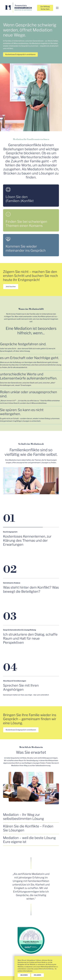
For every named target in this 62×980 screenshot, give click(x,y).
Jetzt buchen (11, 287)
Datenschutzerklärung (46, 969)
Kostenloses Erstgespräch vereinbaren (20, 54)
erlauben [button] (37, 975)
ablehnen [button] (24, 975)
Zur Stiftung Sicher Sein (45, 8)
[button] (57, 8)
